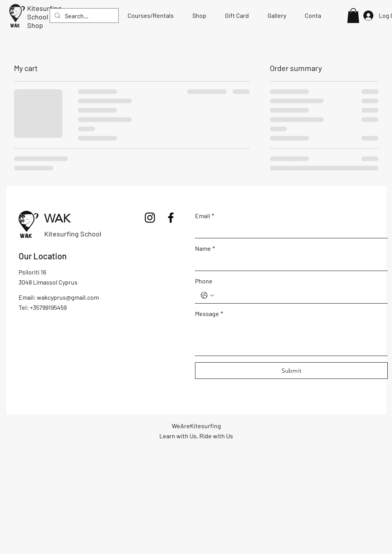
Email (205, 216)
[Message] (291, 338)
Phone (204, 281)
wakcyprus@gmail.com (68, 297)
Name (205, 248)
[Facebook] (171, 218)
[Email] (289, 230)
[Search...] (83, 16)
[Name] (289, 263)
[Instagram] (150, 218)
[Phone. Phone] (299, 295)
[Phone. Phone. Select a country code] (207, 295)
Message (209, 313)
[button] (353, 16)
